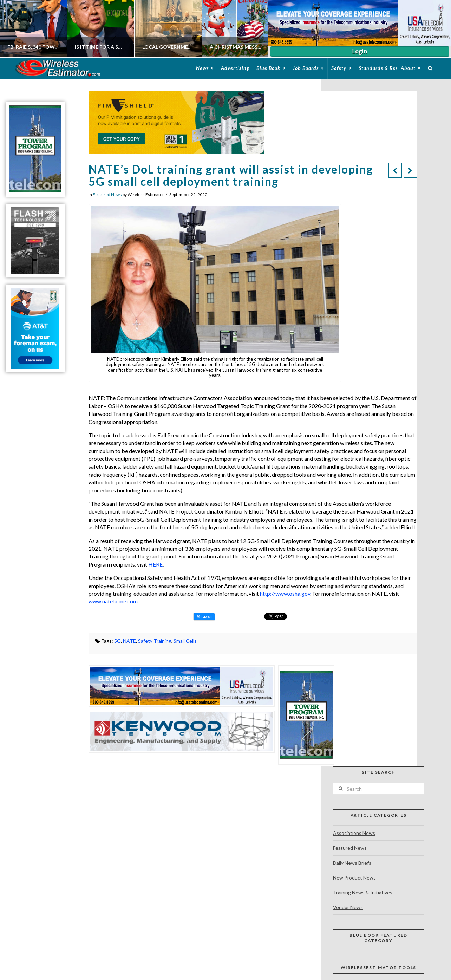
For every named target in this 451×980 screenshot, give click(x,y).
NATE (129, 641)
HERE (155, 564)
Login (360, 51)
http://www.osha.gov (285, 593)
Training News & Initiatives (363, 892)
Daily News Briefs (352, 863)
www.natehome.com (113, 601)
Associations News (354, 833)
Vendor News (348, 907)
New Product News (354, 878)
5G (117, 641)
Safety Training (155, 641)
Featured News (107, 194)
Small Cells (185, 641)
